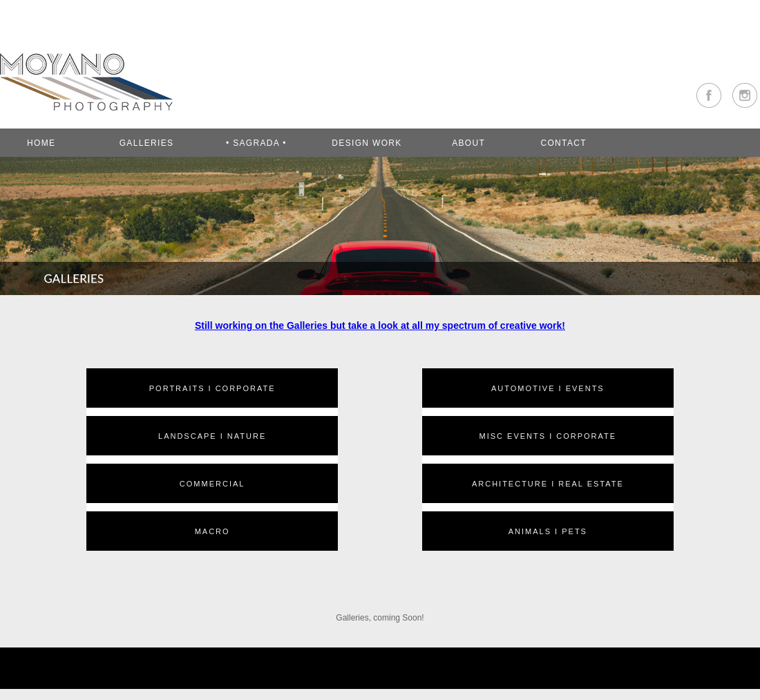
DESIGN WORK (367, 143)
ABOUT (468, 143)
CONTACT (563, 143)
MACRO (212, 531)
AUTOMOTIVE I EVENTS (548, 388)
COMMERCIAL (212, 484)
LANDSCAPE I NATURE (212, 436)
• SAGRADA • (256, 143)
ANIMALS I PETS (548, 531)
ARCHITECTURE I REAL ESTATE (548, 484)
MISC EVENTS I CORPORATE (548, 436)
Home (41, 143)
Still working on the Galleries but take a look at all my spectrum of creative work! (380, 325)
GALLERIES (147, 143)
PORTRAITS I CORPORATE (212, 388)
